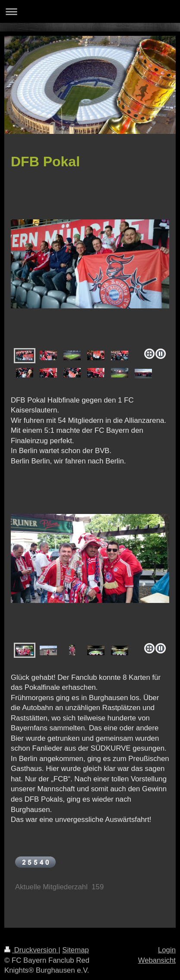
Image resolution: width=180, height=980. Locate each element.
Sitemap (76, 950)
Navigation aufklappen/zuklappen (90, 11)
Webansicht (157, 960)
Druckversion (31, 950)
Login (167, 950)
